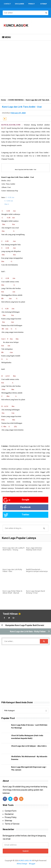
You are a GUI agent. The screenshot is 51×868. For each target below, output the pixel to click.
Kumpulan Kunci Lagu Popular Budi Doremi (25, 625)
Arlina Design (22, 864)
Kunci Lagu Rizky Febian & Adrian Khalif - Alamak (12, 592)
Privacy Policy (11, 817)
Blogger (32, 864)
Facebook (17, 508)
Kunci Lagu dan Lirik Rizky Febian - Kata (12, 570)
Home (3, 100)
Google (16, 500)
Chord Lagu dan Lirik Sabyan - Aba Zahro (29, 746)
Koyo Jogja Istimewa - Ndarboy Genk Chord (34, 549)
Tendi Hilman (10, 614)
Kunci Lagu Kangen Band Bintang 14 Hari (35, 592)
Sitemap (8, 821)
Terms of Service (12, 824)
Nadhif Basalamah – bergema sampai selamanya (37, 570)
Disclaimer (9, 814)
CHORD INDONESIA (16, 100)
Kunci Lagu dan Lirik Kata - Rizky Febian (28, 631)
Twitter (16, 515)
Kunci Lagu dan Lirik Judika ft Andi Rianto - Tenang (14, 549)
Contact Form (11, 811)
